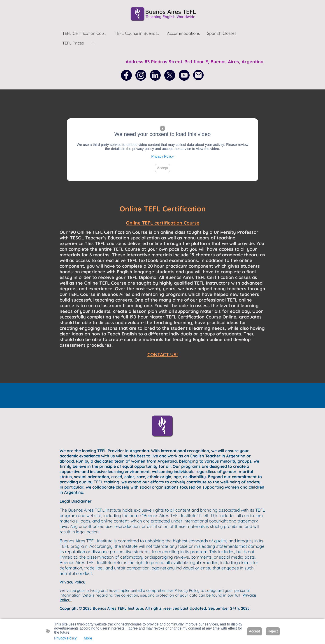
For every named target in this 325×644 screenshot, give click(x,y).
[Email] (199, 75)
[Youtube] (184, 75)
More (88, 638)
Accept (163, 168)
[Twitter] (170, 75)
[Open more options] (93, 43)
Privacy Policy (162, 156)
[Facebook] (126, 75)
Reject (273, 631)
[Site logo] (162, 14)
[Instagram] (141, 75)
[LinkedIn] (155, 75)
